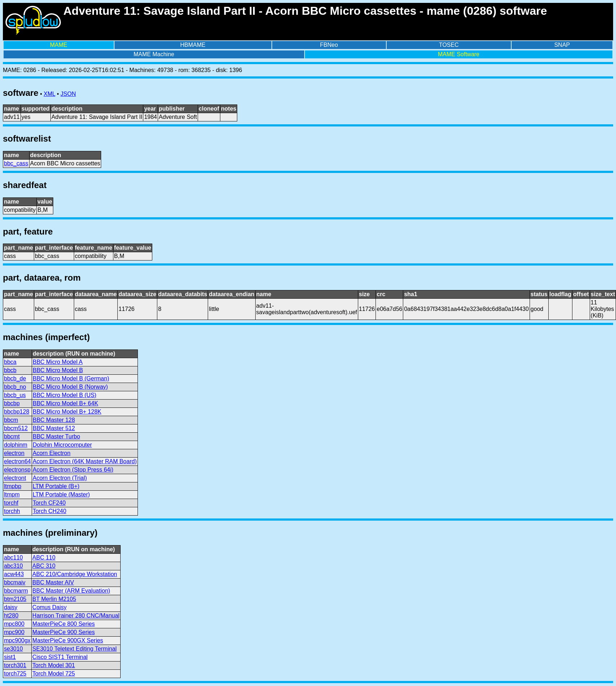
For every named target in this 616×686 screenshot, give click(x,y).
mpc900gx (17, 640)
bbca (10, 362)
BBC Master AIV (53, 582)
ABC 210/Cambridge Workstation (75, 574)
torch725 (15, 674)
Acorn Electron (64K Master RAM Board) (85, 461)
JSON (68, 94)
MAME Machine (154, 54)
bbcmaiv (15, 582)
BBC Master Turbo (57, 436)
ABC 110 (44, 558)
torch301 (15, 665)
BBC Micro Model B (58, 370)
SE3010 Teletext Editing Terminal (75, 649)
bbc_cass (16, 163)
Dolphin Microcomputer (62, 445)
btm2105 (15, 599)
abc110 (14, 558)
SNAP (562, 45)
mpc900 (14, 632)
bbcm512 (16, 428)
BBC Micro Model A (58, 362)
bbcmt (12, 436)
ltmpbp (13, 486)
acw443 (14, 574)
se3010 (14, 649)
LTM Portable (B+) (56, 486)
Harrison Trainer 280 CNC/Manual (76, 616)
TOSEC (449, 45)
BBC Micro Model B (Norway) (70, 387)
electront (15, 478)
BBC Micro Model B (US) (65, 395)
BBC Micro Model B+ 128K (67, 412)
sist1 (10, 657)
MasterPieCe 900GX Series (68, 640)
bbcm (11, 420)
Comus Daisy (50, 607)
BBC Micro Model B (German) (71, 378)
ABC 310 (44, 566)
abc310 (14, 566)
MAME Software (459, 54)
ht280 (11, 616)
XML (49, 94)
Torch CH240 (50, 511)
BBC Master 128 (54, 420)
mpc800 (14, 624)
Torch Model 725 (54, 674)
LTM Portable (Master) (61, 495)
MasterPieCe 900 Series (64, 632)
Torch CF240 (49, 503)
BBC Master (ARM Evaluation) (71, 591)
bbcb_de (15, 378)
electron (14, 453)
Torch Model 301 (54, 665)
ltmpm (12, 495)
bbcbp (12, 403)
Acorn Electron (52, 453)
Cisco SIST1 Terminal (60, 657)
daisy (11, 607)
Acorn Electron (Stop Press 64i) (73, 470)
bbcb (10, 370)
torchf (11, 503)
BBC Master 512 (54, 428)
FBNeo (329, 45)
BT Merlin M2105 (54, 599)
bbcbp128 (17, 412)
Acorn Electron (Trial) (60, 478)
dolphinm (16, 445)
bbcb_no (15, 387)
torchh (12, 511)
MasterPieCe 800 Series (64, 624)
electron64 (17, 461)
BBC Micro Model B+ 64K (66, 403)
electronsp (17, 470)
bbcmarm (16, 591)
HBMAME (193, 45)
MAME (59, 45)
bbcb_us (15, 395)
